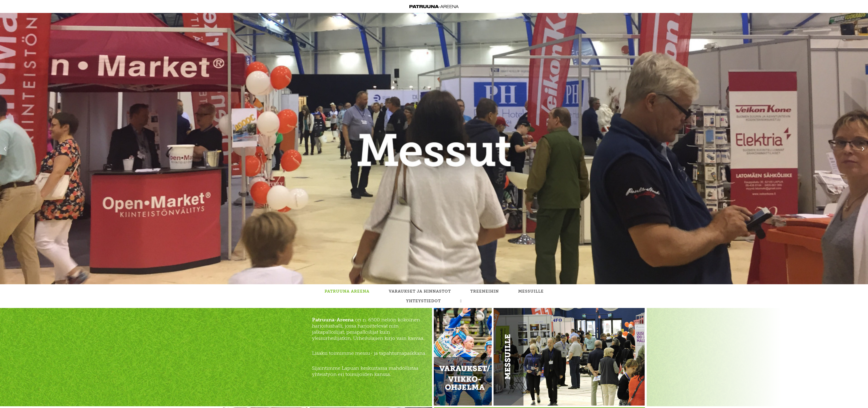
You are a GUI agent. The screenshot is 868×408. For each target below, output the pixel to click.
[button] (5, 148)
